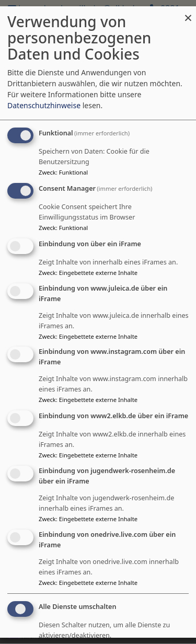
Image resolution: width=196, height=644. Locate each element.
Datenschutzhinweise (44, 106)
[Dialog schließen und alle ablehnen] (188, 13)
